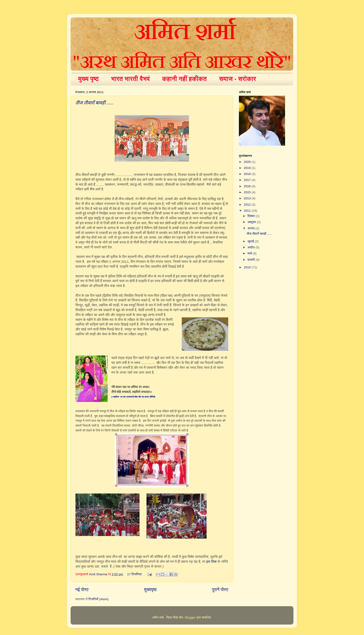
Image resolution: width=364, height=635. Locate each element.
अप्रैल (252, 247)
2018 (248, 174)
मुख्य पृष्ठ (89, 79)
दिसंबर (252, 216)
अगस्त (252, 228)
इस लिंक (211, 562)
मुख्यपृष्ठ (150, 590)
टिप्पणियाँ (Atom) (99, 599)
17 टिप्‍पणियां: (135, 574)
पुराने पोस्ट (220, 590)
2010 (248, 267)
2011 (248, 211)
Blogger (190, 617)
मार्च (250, 253)
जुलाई (251, 241)
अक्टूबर (252, 222)
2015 (248, 192)
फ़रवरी (252, 260)
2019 (248, 168)
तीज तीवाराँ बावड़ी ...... (94, 103)
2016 (248, 186)
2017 (248, 180)
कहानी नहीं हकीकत (184, 79)
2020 (248, 162)
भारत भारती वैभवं (130, 79)
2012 (248, 205)
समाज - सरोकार (237, 79)
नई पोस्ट (82, 590)
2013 (248, 198)
